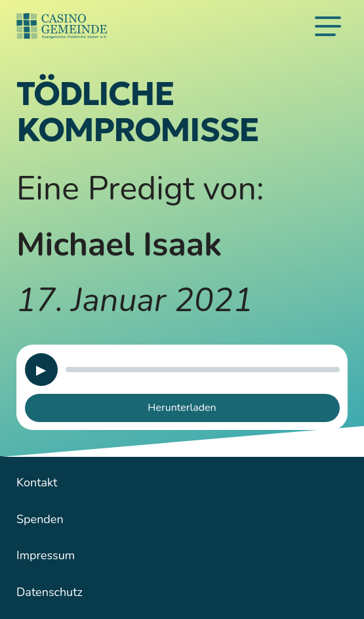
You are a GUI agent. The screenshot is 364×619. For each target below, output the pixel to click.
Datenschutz (50, 592)
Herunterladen (182, 408)
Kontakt (37, 482)
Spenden (40, 519)
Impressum (46, 555)
